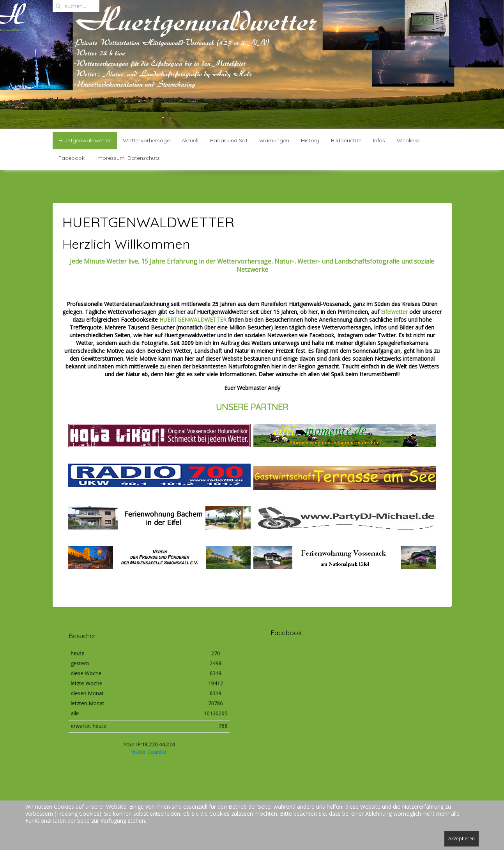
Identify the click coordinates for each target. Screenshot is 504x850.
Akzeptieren (462, 838)
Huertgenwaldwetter (85, 140)
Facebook (72, 158)
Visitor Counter (149, 741)
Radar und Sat (229, 140)
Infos (379, 140)
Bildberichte (346, 140)
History (310, 140)
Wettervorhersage (146, 140)
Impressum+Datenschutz (128, 158)
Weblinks (408, 140)
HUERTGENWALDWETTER (193, 320)
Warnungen (274, 140)
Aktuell (190, 140)
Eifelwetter (395, 312)
